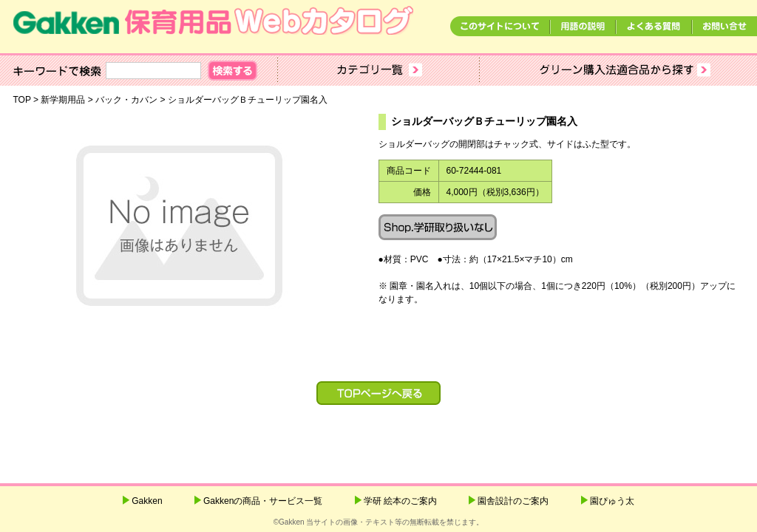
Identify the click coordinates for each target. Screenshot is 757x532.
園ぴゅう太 (612, 501)
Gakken (147, 501)
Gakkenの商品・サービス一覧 (263, 501)
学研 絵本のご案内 (400, 501)
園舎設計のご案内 (513, 501)
